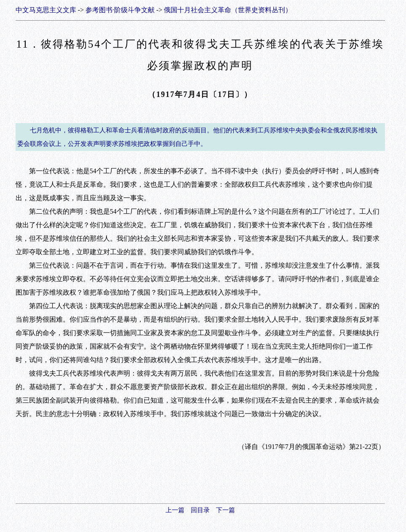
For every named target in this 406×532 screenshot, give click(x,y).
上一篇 (175, 510)
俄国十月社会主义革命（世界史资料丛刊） (228, 10)
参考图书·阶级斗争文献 (120, 10)
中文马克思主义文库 (46, 10)
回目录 (200, 510)
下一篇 (226, 510)
